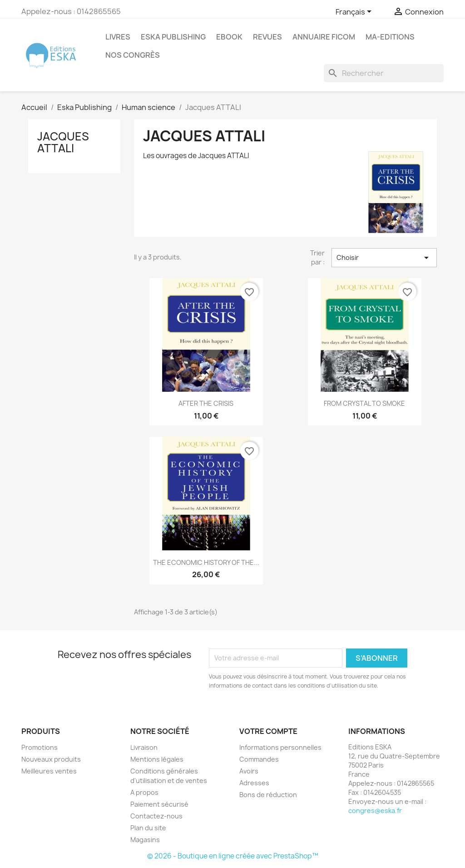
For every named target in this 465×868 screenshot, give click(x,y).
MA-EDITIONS (390, 37)
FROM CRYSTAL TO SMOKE (364, 403)
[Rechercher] (384, 73)
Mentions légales (157, 759)
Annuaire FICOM (324, 37)
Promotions (40, 747)
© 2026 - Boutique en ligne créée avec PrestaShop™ (233, 856)
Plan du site (148, 828)
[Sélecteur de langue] (355, 12)
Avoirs (249, 771)
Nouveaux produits (51, 759)
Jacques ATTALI (63, 142)
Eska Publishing (173, 37)
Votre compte (268, 731)
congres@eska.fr (375, 811)
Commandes (259, 759)
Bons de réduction (268, 795)
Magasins (145, 840)
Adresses (254, 783)
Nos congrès (133, 55)
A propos (144, 792)
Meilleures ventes (49, 771)
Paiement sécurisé (159, 804)
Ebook (229, 37)
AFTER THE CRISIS (206, 403)
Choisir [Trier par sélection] (384, 258)
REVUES (267, 37)
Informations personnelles (280, 747)
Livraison (144, 747)
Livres (118, 37)
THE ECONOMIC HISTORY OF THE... (206, 562)
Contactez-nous (156, 816)
